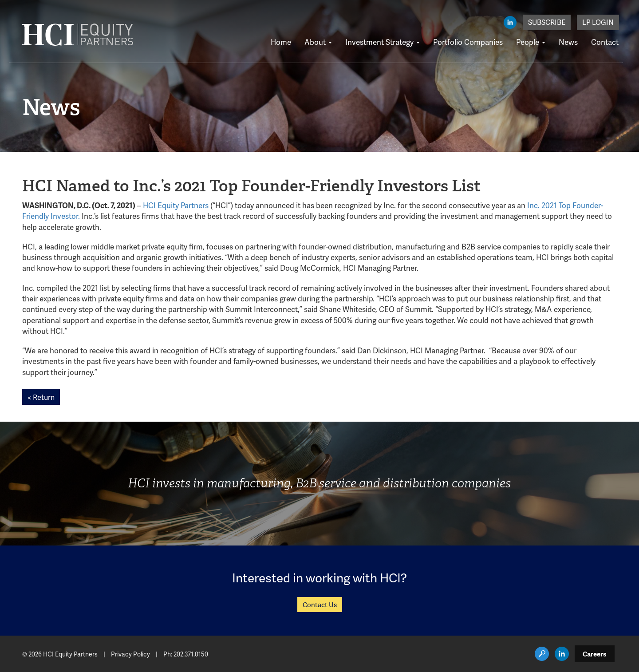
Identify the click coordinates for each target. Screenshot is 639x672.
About (318, 42)
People (531, 42)
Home (281, 42)
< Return (41, 397)
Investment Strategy (383, 42)
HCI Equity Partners (176, 205)
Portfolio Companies (468, 42)
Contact (605, 42)
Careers (595, 654)
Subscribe (547, 22)
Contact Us (320, 605)
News (568, 42)
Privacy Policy (130, 654)
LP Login (598, 22)
